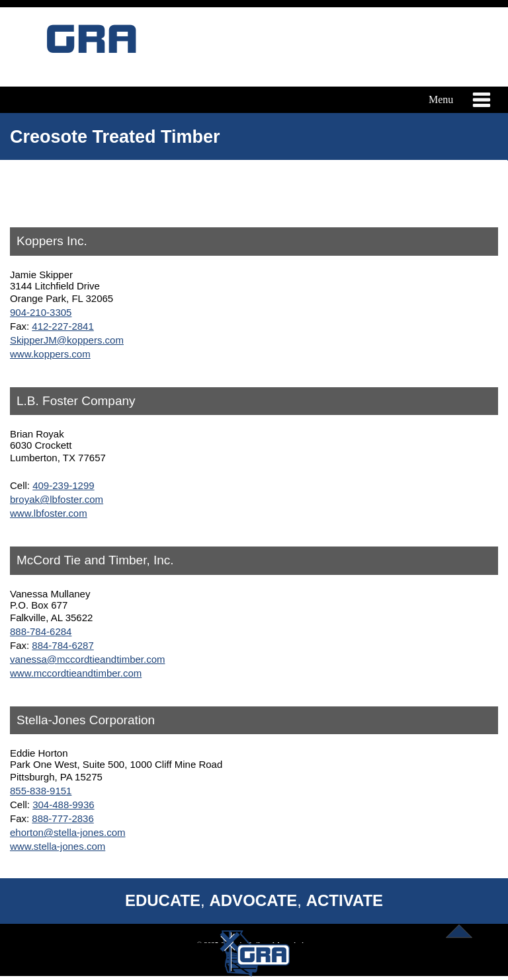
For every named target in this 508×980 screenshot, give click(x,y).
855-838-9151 (41, 791)
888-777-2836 (63, 818)
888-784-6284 (41, 631)
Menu (457, 100)
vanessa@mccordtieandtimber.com (88, 659)
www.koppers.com (50, 354)
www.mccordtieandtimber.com (76, 673)
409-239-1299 (63, 485)
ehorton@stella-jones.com (67, 832)
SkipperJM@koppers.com (67, 340)
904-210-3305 (41, 312)
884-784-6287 (63, 645)
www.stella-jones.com (58, 846)
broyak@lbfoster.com (57, 499)
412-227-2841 (63, 326)
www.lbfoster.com (49, 513)
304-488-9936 (63, 805)
